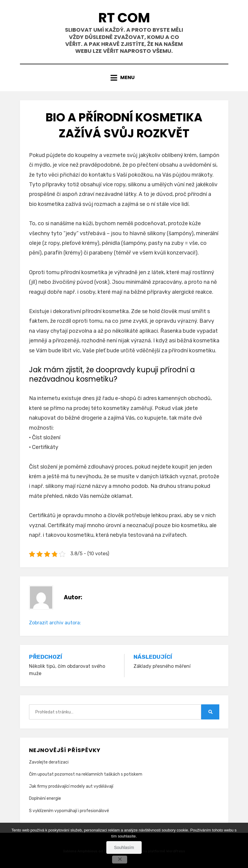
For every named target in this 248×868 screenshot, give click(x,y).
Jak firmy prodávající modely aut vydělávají (71, 786)
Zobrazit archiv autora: (55, 623)
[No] (120, 860)
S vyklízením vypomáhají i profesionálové (69, 811)
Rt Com (124, 18)
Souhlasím (124, 847)
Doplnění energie (45, 798)
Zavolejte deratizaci (49, 762)
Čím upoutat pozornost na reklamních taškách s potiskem (86, 774)
